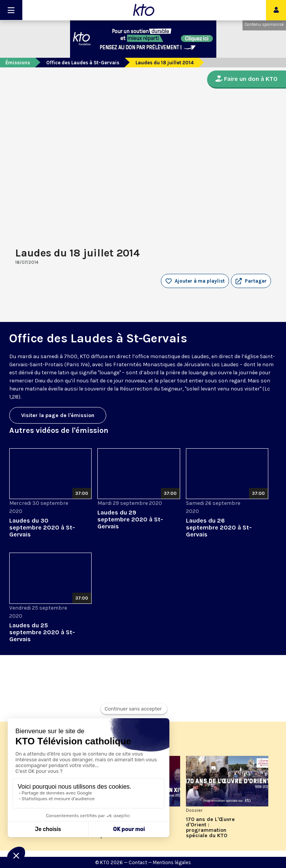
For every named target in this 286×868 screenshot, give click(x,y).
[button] (251, 281)
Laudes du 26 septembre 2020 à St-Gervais (219, 527)
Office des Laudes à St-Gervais (83, 63)
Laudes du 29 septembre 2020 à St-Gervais (130, 519)
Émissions (18, 63)
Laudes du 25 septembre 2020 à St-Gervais (42, 632)
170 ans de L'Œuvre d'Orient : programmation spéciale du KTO (210, 828)
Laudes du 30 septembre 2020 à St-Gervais (42, 527)
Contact (138, 862)
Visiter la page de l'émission (58, 415)
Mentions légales (172, 862)
